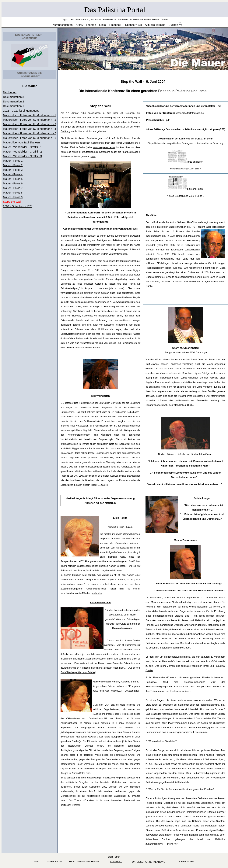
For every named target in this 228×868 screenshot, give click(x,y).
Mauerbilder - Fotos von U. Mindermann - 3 (30, 124)
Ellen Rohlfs (120, 518)
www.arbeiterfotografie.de (175, 113)
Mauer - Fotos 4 (13, 174)
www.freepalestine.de (104, 147)
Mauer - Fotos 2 (13, 165)
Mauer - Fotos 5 (13, 179)
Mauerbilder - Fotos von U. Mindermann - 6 (30, 138)
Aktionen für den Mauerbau (100, 503)
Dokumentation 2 (14, 102)
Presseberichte (155, 120)
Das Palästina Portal (115, 10)
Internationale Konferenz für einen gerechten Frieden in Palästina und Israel (146, 91)
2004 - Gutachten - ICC (17, 206)
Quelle (105, 485)
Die (25, 86)
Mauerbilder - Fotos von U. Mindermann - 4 (30, 129)
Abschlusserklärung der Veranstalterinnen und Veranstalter (98, 229)
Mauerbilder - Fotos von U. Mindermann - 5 (30, 133)
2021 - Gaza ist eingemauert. (21, 111)
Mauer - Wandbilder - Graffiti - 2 (22, 152)
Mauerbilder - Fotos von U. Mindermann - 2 (30, 120)
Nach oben (10, 92)
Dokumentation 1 (14, 106)
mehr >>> (97, 593)
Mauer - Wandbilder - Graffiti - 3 (22, 156)
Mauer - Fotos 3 (13, 170)
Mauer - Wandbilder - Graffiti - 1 (22, 147)
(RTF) (186, 129)
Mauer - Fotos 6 (13, 183)
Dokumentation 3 (14, 97)
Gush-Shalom (126, 527)
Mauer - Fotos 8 (13, 193)
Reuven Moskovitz (101, 602)
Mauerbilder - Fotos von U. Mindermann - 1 (30, 115)
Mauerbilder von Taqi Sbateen (21, 142)
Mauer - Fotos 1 (13, 161)
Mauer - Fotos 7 (13, 188)
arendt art (186, 861)
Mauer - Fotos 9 (13, 197)
